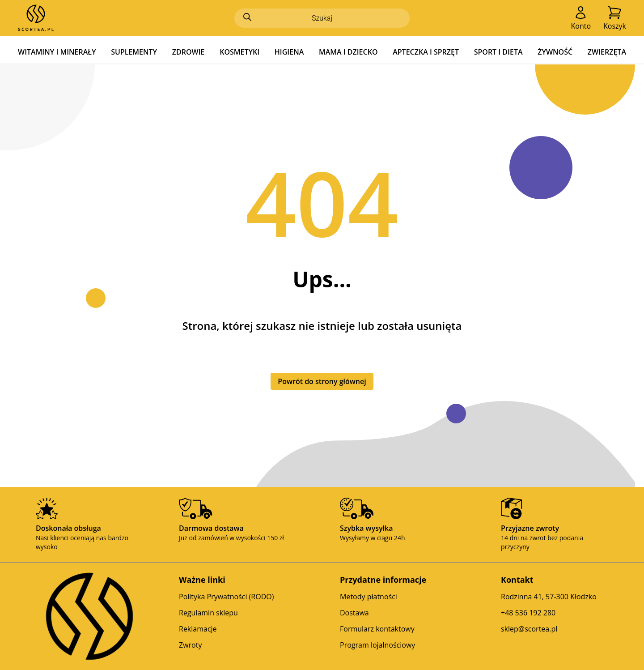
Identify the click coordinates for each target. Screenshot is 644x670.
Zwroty (190, 645)
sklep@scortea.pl (529, 629)
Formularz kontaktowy (377, 629)
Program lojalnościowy (377, 645)
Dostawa (354, 613)
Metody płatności (369, 597)
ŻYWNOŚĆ (555, 52)
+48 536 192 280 (528, 613)
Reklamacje (198, 629)
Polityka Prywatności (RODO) (226, 597)
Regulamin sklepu (208, 613)
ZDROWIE (189, 52)
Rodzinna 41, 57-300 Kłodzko (549, 597)
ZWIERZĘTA (607, 52)
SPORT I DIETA (498, 52)
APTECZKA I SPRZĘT (426, 52)
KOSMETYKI (239, 52)
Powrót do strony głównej (322, 381)
